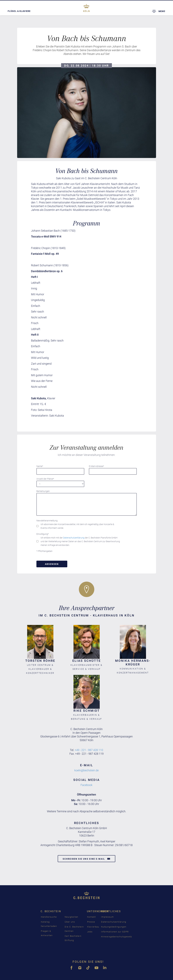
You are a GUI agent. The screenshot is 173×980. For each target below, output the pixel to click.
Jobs (90, 932)
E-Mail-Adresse (96, 466)
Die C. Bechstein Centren (74, 929)
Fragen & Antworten (47, 933)
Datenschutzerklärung (74, 538)
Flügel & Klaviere (19, 11)
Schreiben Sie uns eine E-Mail (86, 859)
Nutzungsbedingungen (114, 927)
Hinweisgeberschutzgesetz (117, 937)
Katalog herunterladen (49, 924)
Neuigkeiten (71, 917)
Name (40, 466)
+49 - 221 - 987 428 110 (89, 750)
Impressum (108, 917)
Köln (87, 11)
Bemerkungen (43, 491)
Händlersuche (49, 917)
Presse (91, 922)
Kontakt (92, 917)
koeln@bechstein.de (86, 770)
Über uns (70, 922)
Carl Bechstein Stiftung (73, 938)
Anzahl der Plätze (45, 479)
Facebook (86, 785)
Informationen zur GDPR (115, 932)
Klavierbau (93, 927)
